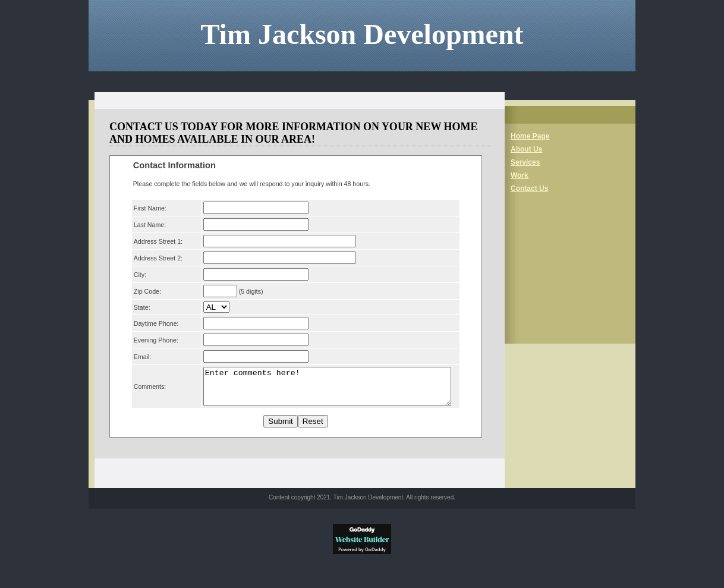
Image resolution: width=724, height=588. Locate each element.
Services (525, 162)
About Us (526, 149)
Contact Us (529, 188)
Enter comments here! (324, 390)
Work (520, 175)
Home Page (530, 136)
